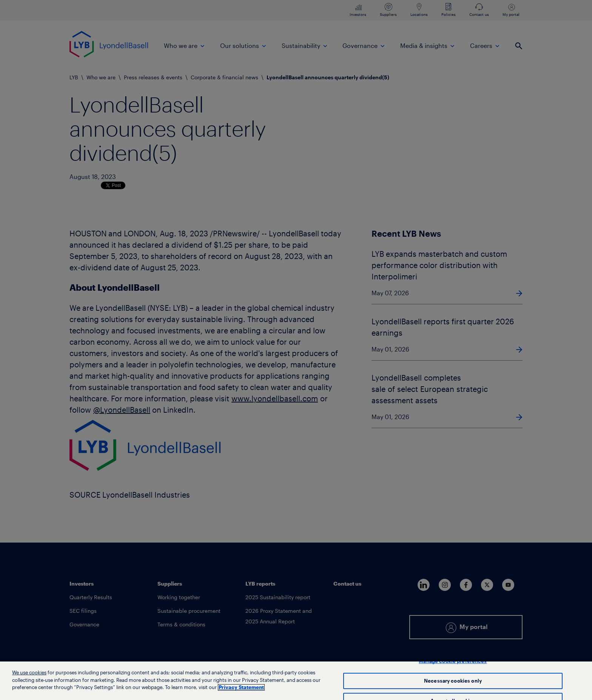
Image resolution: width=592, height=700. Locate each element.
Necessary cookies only (453, 681)
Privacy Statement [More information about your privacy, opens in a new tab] (241, 687)
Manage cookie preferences (453, 661)
